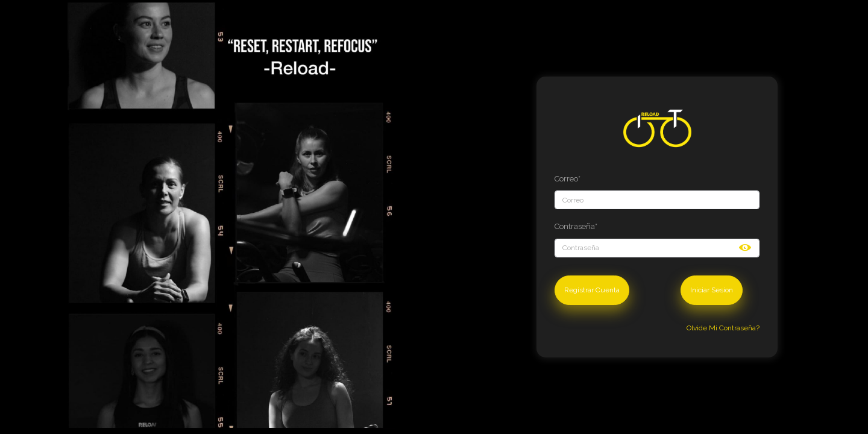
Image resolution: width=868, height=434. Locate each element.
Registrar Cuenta (592, 290)
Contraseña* (576, 226)
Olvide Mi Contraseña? (723, 328)
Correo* (568, 179)
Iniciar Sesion (712, 290)
